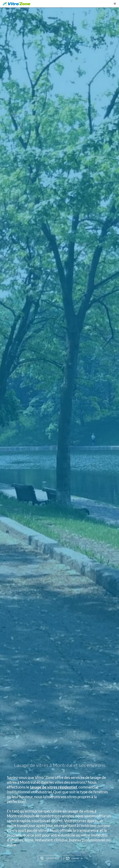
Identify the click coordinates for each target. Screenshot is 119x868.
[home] (17, 4)
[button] (115, 4)
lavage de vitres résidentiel (54, 787)
